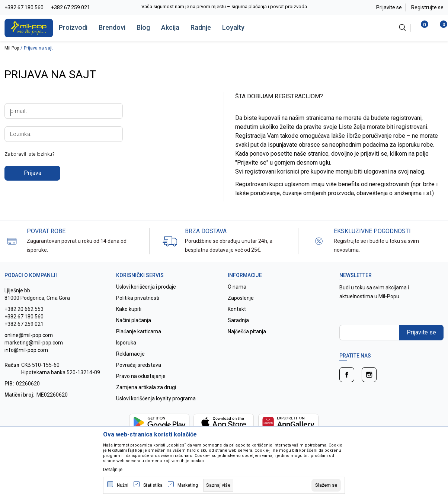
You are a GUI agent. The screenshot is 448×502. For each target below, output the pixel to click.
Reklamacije (130, 354)
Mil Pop (12, 48)
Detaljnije (113, 470)
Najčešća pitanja (247, 331)
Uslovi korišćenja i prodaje (146, 287)
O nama (237, 287)
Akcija (170, 27)
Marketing (188, 485)
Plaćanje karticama (139, 331)
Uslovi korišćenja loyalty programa (156, 398)
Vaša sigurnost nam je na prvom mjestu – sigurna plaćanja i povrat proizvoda (224, 7)
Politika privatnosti (138, 298)
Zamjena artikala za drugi (146, 387)
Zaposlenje (241, 298)
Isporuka (126, 343)
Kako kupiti (129, 309)
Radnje (201, 27)
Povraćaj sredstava (139, 365)
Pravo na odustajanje (141, 376)
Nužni (123, 485)
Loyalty (233, 27)
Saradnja (238, 320)
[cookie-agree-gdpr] (326, 485)
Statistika (153, 485)
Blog (143, 27)
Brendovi (112, 27)
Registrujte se (427, 7)
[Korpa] (440, 28)
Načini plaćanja (134, 320)
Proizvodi (73, 27)
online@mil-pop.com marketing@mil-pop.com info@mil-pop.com (34, 343)
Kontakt (237, 309)
